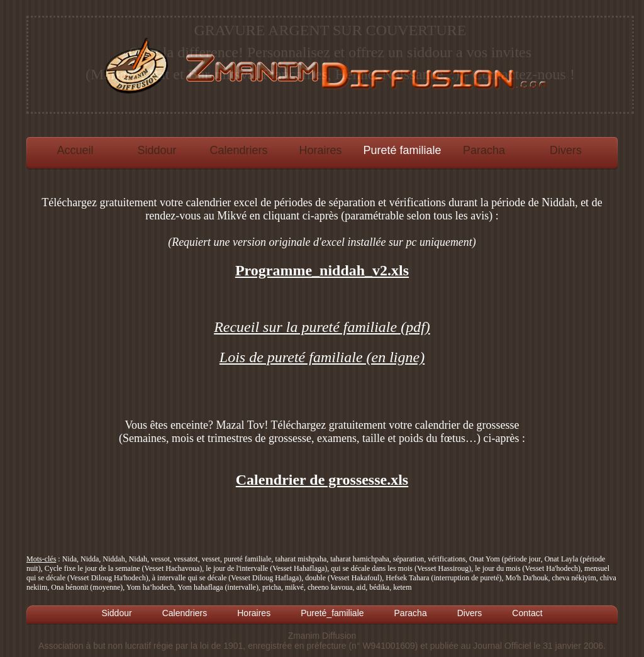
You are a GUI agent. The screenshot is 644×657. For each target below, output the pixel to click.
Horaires (320, 150)
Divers (566, 150)
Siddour (157, 150)
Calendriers (238, 150)
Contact (527, 613)
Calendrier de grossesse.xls (322, 480)
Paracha (484, 150)
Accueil (75, 150)
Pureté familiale (402, 150)
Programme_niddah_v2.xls (322, 270)
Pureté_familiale (332, 613)
